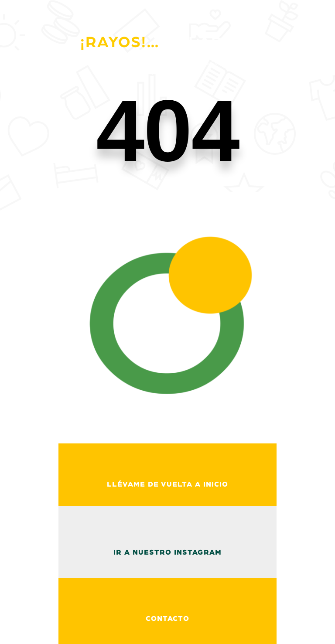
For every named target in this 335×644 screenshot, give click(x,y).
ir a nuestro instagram (167, 552)
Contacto (167, 619)
